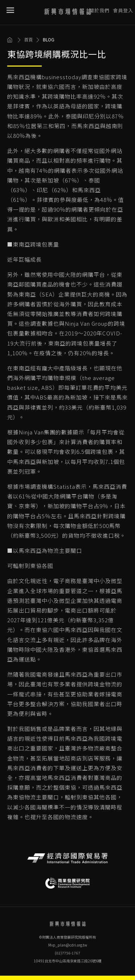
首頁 (28, 40)
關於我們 (99, 7)
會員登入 (123, 7)
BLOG (49, 40)
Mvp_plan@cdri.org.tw (68, 945)
